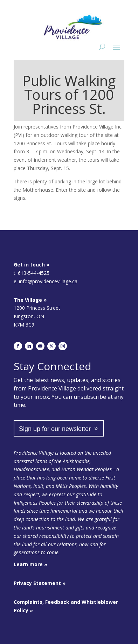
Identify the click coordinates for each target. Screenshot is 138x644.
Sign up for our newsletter (55, 429)
